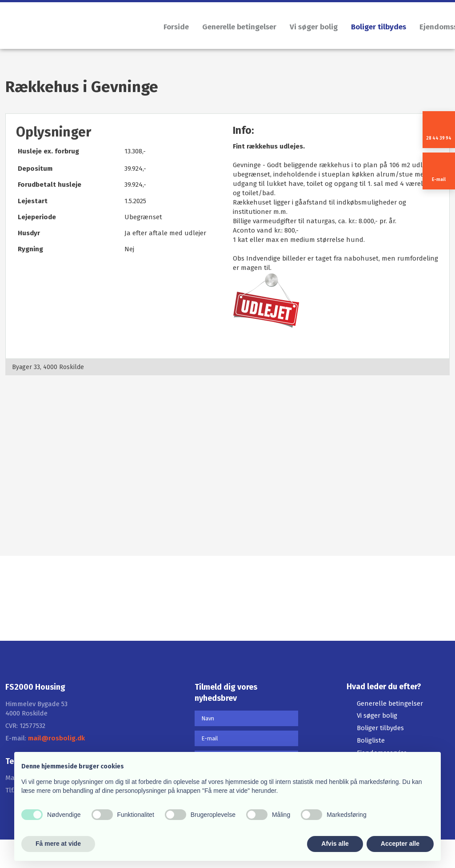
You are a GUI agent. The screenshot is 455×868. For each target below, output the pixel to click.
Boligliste (371, 740)
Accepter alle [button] (400, 844)
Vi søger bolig (314, 27)
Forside (176, 27)
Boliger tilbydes (379, 27)
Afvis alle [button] (335, 844)
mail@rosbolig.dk (56, 738)
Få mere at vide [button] (58, 844)
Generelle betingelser (239, 27)
